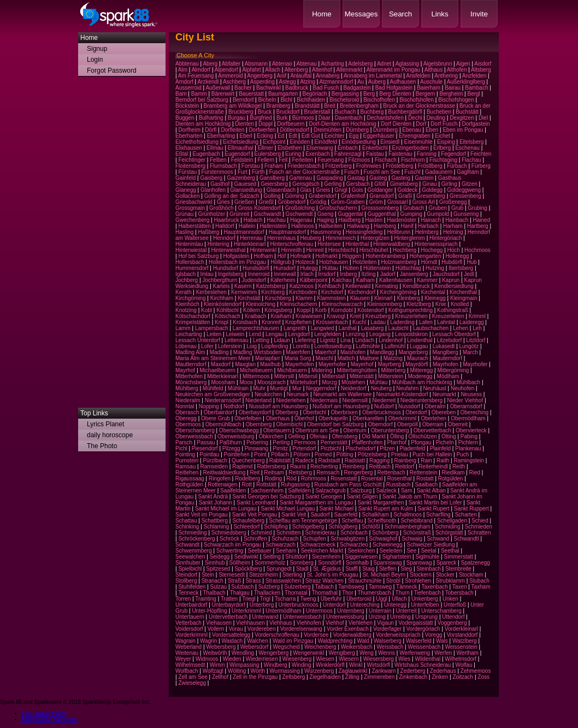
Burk (282, 118)
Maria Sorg (298, 358)
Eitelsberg (471, 142)
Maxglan (245, 364)
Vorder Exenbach (348, 629)
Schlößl (371, 527)
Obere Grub (216, 418)
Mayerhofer (332, 364)
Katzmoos (302, 286)
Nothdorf (234, 406)
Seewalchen (190, 557)
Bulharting (211, 118)
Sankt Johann (216, 503)
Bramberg (278, 106)
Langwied (323, 328)
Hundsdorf (226, 268)
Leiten (214, 334)
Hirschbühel (374, 250)
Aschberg (234, 82)
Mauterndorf (447, 358)
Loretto (301, 346)
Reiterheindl (433, 466)
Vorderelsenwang (301, 629)
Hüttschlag (408, 268)
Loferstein (230, 346)
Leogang (380, 334)
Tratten (229, 599)
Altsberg (481, 70)
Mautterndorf (191, 364)
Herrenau (251, 238)
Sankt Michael (337, 509)
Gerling (333, 184)
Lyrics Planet (105, 424)
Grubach (414, 208)
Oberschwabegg (239, 430)
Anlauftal (301, 76)
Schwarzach (280, 545)
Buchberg (372, 112)
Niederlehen (291, 400)
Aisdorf (483, 64)
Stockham (471, 575)
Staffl (352, 569)
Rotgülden (451, 479)
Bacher (243, 88)
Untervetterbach (228, 617)
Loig (252, 346)
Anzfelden (474, 76)
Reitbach (380, 466)
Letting (261, 340)
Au (361, 82)
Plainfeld (440, 448)
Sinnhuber (188, 563)
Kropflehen (298, 322)
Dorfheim (189, 130)
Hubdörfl (452, 262)
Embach (348, 148)
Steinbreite (458, 569)
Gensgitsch (306, 184)
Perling (281, 442)
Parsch (184, 442)
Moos (246, 382)
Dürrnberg (385, 130)
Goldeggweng (464, 190)
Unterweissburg (345, 617)
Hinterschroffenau (291, 244)
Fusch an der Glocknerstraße (304, 172)
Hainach (431, 220)
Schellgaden (452, 521)
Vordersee (316, 635)
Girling (449, 184)
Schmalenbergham (408, 527)
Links (440, 14)
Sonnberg (301, 563)
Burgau (237, 118)
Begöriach (315, 94)
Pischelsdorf (361, 448)
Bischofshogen (456, 100)
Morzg (329, 382)
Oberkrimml (403, 418)
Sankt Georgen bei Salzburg (267, 497)
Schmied (261, 533)
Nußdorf (384, 406)
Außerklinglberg (466, 82)
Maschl (325, 358)
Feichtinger (191, 160)
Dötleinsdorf (294, 130)
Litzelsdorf (450, 340)
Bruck (265, 112)
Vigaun (385, 623)
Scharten (466, 515)
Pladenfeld (412, 448)
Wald (363, 641)
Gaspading (329, 178)
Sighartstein (396, 557)
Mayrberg (390, 364)
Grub (457, 208)
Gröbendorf (292, 202)
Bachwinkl (269, 88)
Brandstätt (307, 106)
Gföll (380, 184)
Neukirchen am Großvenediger (213, 394)
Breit (330, 106)
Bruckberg (241, 112)
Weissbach (390, 647)
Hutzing (435, 268)
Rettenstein (424, 472)
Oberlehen (433, 418)
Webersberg (221, 647)
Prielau (400, 454)
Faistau (375, 154)
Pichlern (468, 442)
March (470, 352)
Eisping (446, 142)
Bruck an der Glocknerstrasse (419, 106)
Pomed (323, 454)
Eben (432, 130)
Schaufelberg (248, 521)
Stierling (292, 575)
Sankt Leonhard (256, 503)
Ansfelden (418, 76)
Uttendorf (453, 617)
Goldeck (407, 190)
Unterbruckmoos (298, 605)
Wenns (387, 653)
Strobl (393, 581)
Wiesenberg (297, 659)
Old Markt (373, 436)
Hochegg (432, 250)
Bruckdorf (288, 112)
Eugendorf (237, 154)
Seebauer (259, 551)
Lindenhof (391, 340)
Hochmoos (477, 250)
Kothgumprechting (411, 310)
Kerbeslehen (211, 292)
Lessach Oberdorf (454, 334)
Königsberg (278, 310)
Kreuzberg (378, 316)
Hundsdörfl (256, 268)
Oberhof (304, 418)
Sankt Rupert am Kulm (386, 509)
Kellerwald (358, 286)
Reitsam (274, 472)
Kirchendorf (361, 292)
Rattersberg (272, 466)
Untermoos (319, 611)
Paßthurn (231, 442)
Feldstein (242, 160)
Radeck (304, 460)
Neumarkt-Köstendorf (402, 394)
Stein (208, 575)
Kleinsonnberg (385, 304)
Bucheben (439, 112)
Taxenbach (434, 587)
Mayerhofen (300, 364)
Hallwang (358, 226)
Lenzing (355, 334)
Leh (477, 328)
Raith (443, 460)
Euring (293, 154)
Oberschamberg (195, 430)
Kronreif (271, 322)
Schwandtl (466, 539)
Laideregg (471, 322)
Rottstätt (266, 485)
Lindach (365, 340)
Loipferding (275, 346)
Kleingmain (464, 298)
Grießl (266, 202)
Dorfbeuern (291, 124)
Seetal (428, 551)
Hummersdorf (192, 268)
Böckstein (187, 106)
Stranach (213, 581)
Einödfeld (326, 142)
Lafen (426, 322)
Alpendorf (226, 70)
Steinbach (428, 569)
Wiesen (325, 659)
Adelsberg (360, 64)
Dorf (421, 124)
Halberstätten (194, 226)
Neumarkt (444, 394)
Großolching (300, 208)
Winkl (356, 665)
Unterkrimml (246, 611)
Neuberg (381, 388)
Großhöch (221, 208)
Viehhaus (281, 623)
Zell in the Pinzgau (255, 677)
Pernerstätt (334, 442)
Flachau (471, 160)
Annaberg (328, 76)
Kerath (183, 292)
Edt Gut (311, 136)
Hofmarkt (326, 256)
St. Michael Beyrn (384, 575)
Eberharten (189, 136)
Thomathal (325, 593)
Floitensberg (190, 166)
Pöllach (280, 454)
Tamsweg (380, 587)
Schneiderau (321, 533)
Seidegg (220, 557)
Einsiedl (390, 142)
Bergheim (452, 94)
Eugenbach (207, 154)
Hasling (184, 232)
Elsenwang (320, 148)
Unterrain (380, 611)
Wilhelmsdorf (461, 659)
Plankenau (468, 448)
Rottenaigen (222, 485)
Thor (348, 593)
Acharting (332, 64)
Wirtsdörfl (379, 665)
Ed (281, 136)
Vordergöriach (423, 629)
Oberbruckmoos (382, 412)
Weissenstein (461, 647)
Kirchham (222, 298)
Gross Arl (424, 202)
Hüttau (330, 268)
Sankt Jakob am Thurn (410, 497)
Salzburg (361, 491)
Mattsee (369, 358)
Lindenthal (420, 340)
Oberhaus (278, 418)
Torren (183, 599)
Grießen (244, 202)
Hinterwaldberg (391, 244)
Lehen (461, 328)
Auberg (377, 82)
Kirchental (433, 292)
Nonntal (185, 406)
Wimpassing (244, 665)
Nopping (209, 406)
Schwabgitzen (347, 539)
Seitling (272, 557)
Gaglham (468, 172)
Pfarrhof (397, 442)
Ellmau (215, 148)
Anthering (446, 76)
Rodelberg (247, 479)
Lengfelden (328, 334)
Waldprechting (335, 641)
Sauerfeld (346, 515)
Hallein (247, 226)
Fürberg (481, 166)
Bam (181, 94)
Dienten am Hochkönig (203, 124)
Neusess (471, 394)
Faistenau (400, 154)
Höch (454, 250)
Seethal (450, 551)
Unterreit (406, 611)
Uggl (382, 599)
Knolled (460, 304)
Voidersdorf (189, 629)
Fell (283, 160)
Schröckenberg (196, 539)
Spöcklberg (248, 569)
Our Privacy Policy (44, 714)
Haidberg (350, 220)
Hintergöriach (446, 238)
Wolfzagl (213, 671)
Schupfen (315, 539)
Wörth (258, 671)
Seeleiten (391, 551)
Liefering (305, 340)
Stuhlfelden (192, 587)
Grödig (318, 202)
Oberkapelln (333, 418)
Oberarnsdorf (466, 406)
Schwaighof (383, 539)
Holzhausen (334, 262)
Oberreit (458, 424)
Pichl (181, 448)
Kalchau (342, 280)
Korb (321, 310)
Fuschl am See (382, 172)
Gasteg (378, 178)
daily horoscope (110, 435)
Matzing (393, 358)
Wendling (243, 653)
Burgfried (261, 118)
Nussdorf (409, 406)
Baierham (429, 88)
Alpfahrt (251, 70)
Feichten (481, 154)
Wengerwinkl (308, 653)
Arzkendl (208, 82)
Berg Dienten (395, 94)
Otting (449, 436)
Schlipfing (276, 527)
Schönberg (385, 533)
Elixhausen (189, 148)
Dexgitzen (462, 118)
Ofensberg (345, 436)
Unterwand (265, 617)
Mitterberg (393, 370)
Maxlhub (270, 364)
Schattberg (215, 521)
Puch (463, 454)
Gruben (437, 208)
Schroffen (255, 539)
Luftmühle (368, 346)
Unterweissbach (302, 617)
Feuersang (331, 160)
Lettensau (237, 340)
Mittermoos (256, 376)
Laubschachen (431, 328)
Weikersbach (357, 647)
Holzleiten (364, 262)
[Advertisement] (122, 245)
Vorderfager (387, 629)
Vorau (235, 629)
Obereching (474, 412)
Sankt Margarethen (381, 503)
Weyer (183, 659)
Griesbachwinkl (194, 202)
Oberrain (433, 424)
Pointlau (209, 454)
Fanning (427, 154)
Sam (407, 491)
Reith (459, 466)
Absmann (256, 64)
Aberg (210, 64)
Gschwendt (299, 214)
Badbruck (297, 88)
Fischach (386, 160)
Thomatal (296, 593)
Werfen (443, 653)
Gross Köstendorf (259, 208)
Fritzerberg (338, 166)
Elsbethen (290, 148)
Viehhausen (250, 623)
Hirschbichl (342, 250)
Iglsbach (185, 274)
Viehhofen (309, 623)
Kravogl (336, 316)
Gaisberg (211, 178)
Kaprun (451, 280)
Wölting (237, 671)
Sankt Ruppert (471, 509)
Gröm (376, 202)
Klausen (360, 298)
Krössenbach (332, 322)
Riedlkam (453, 472)
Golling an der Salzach (232, 196)
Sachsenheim (267, 491)
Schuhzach (285, 539)
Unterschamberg (441, 611)
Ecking (265, 136)
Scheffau (352, 521)
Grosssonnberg (380, 208)
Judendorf (253, 280)
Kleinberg (408, 298)
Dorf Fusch (444, 124)
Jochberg (187, 280)
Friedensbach (304, 166)
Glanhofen (213, 190)
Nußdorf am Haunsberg (341, 406)
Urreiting (400, 617)
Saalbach (426, 485)
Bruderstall (317, 112)
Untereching (365, 605)
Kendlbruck (416, 286)
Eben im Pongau (463, 130)
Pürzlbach (215, 460)
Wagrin (208, 641)
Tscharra (285, 599)
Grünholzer (212, 214)
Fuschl (412, 172)
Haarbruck (226, 220)
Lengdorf (299, 334)
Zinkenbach (413, 677)
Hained (482, 220)
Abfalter (231, 64)
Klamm (304, 298)
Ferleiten (303, 160)
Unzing (377, 617)
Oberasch (187, 412)
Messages (361, 14)
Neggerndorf (321, 388)
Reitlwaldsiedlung (224, 472)
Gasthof (220, 184)
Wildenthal (427, 659)
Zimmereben (379, 677)
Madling (219, 352)
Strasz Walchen (325, 581)
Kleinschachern (298, 304)
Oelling (296, 436)
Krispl (222, 322)
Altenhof (322, 70)
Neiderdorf (354, 388)
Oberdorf (416, 412)
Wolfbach (187, 671)
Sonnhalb (357, 563)
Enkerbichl (375, 148)
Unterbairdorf (191, 605)
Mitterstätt (362, 376)
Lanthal (348, 328)
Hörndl (429, 262)
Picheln (445, 442)
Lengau (275, 334)
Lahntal (446, 322)
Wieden (232, 659)
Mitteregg (422, 370)
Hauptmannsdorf (244, 232)
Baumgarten (283, 94)
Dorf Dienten (396, 124)
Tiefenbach (427, 593)
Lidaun (282, 340)
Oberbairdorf (219, 412)
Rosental (372, 479)
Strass (253, 581)
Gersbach (358, 184)
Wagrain (185, 641)
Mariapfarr (268, 358)
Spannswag (387, 563)
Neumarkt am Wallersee (342, 394)
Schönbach (354, 533)
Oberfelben (248, 418)
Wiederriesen (262, 659)
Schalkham (376, 515)
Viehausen (219, 623)
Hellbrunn (399, 232)
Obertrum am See (317, 430)
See (411, 551)
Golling (272, 196)
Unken (450, 599)
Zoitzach (463, 677)
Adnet (384, 64)
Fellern (266, 160)
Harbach (428, 226)
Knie (441, 304)
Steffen (388, 569)
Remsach (328, 472)
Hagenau (301, 220)
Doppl (266, 124)
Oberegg (186, 418)
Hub (471, 262)
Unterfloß (455, 605)
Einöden (300, 142)
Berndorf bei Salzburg (202, 100)
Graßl (405, 196)
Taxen (460, 587)
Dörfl (211, 130)
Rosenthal (400, 479)
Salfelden (299, 491)
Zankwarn (384, 671)
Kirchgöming (191, 298)
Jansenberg (414, 274)
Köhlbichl (228, 310)
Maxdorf (221, 364)
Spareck (447, 563)
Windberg (276, 665)
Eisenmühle (418, 142)
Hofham (263, 256)
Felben (218, 160)
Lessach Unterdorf (198, 340)
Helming (453, 232)
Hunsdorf (285, 268)
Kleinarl (383, 298)
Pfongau (421, 442)
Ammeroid (231, 76)
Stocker (445, 575)
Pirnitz (280, 448)
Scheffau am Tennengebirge (303, 521)
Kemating (386, 286)
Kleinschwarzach (342, 304)
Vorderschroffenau (277, 635)
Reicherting (324, 466)
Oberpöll (408, 424)
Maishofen (353, 352)
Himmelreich (341, 238)
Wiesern (349, 659)
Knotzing (186, 310)
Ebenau (411, 130)
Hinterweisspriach (436, 244)
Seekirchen (361, 551)
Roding (273, 479)
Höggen (352, 256)
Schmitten (288, 533)
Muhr (259, 388)
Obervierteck (471, 430)
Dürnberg (357, 130)
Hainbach (457, 220)
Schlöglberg (343, 527)
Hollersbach (190, 262)
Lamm (183, 328)
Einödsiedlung (359, 142)
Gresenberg (431, 196)
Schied (480, 521)
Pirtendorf (304, 448)
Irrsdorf (327, 274)
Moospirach (272, 382)
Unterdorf (334, 605)
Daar (325, 118)
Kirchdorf (332, 292)
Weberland (188, 647)
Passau (206, 442)
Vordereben (262, 629)
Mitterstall (334, 376)
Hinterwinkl (263, 250)
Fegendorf (453, 154)
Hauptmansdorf (287, 232)
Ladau (378, 322)
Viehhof (335, 623)
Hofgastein (236, 256)
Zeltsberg (294, 677)
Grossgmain (190, 208)
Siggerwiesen (361, 557)
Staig (368, 569)
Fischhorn (413, 160)
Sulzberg (269, 587)
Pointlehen (237, 454)
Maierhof (325, 352)
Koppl (304, 310)
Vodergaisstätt (415, 623)
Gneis (323, 190)
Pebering (257, 442)
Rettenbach (391, 472)
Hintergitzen (375, 238)
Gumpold (438, 214)
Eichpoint (274, 142)
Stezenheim (264, 575)
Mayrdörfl (417, 364)
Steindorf (186, 575)
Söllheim (240, 563)
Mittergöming (453, 370)
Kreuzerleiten (448, 316)
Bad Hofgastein (394, 88)
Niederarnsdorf (223, 400)
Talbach (325, 587)
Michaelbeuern (217, 370)
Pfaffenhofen (367, 442)
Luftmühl (395, 346)
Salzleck (387, 491)
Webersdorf (255, 647)
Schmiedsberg (229, 533)
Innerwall (285, 274)
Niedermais (324, 400)
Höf (282, 256)
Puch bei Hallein (432, 454)
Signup (97, 49)
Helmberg (426, 232)
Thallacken (267, 593)
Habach (253, 220)
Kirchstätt (249, 298)
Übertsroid (359, 599)
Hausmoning (326, 232)
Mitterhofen (189, 376)
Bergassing (345, 94)
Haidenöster (402, 220)
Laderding (402, 322)
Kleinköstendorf (223, 304)
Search (400, 14)
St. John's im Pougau (332, 575)
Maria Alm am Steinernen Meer (213, 358)
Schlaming (217, 527)
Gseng (325, 214)
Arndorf (184, 82)
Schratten (479, 533)
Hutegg (309, 268)
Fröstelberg (400, 166)
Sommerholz (270, 563)
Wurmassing (284, 671)
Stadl (302, 569)
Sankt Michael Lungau (288, 509)
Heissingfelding (364, 232)
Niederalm (188, 400)
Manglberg (445, 352)
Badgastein (357, 88)
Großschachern (338, 208)
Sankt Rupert (433, 509)
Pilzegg (231, 448)
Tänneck (406, 587)
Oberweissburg (236, 436)
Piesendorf (205, 448)
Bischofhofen (379, 100)
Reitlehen (187, 472)
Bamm (199, 94)
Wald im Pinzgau (293, 641)
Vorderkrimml (191, 635)
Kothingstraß (453, 310)
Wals (442, 641)
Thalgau (240, 593)
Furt (243, 172)
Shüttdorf (296, 557)
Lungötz (469, 346)
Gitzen (470, 184)
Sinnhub (215, 563)
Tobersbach (459, 593)
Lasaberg (373, 328)
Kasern (243, 286)
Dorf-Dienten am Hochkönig (342, 124)
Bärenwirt (223, 94)
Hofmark (300, 256)
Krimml (477, 316)
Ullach (399, 599)
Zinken (440, 677)
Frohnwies (369, 166)
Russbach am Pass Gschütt (348, 485)
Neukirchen (269, 394)
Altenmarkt (349, 70)
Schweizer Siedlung (431, 545)
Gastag (356, 178)
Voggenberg (452, 623)
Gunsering (466, 214)
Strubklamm (450, 581)
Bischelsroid (344, 100)
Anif (282, 76)
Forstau (251, 166)
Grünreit (239, 214)
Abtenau (307, 64)
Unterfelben (425, 605)
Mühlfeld (213, 388)
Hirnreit (315, 250)
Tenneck (188, 593)
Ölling (397, 436)
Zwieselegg (192, 683)
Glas (306, 190)
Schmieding (192, 533)
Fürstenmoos (217, 172)
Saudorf (320, 515)
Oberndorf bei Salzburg (335, 424)
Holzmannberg (399, 262)
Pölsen (302, 454)
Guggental (350, 214)
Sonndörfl (330, 563)
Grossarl (398, 202)
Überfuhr (331, 599)
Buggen (185, 118)
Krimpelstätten (193, 322)
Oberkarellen (368, 418)
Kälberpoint (314, 280)
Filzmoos (359, 160)
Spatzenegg (475, 563)
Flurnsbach (223, 166)
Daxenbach (349, 118)
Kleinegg (435, 298)
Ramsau (185, 466)
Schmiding (448, 527)
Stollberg (186, 581)
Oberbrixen (344, 412)
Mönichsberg (191, 382)
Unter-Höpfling (209, 611)
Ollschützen (423, 436)
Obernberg (259, 424)
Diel (483, 118)
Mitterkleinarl (223, 376)
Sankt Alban (431, 491)
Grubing (477, 208)
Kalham (365, 280)
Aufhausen (403, 82)
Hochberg (405, 250)
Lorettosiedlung (333, 346)
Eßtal (182, 154)
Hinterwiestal (191, 250)
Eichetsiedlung (241, 142)
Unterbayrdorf (229, 605)
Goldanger (381, 190)
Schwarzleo (354, 545)
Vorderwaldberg (352, 635)
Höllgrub (281, 262)
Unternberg (351, 611)
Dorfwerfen (262, 130)
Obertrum (355, 430)
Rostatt (425, 479)
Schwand (438, 539)
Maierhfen (298, 352)
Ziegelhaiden (325, 677)
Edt (293, 136)
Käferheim (283, 280)
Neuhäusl (435, 388)
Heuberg (311, 238)
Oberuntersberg (390, 430)
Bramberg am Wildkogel (233, 106)
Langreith (295, 328)
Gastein (424, 178)
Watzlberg (465, 641)
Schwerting (230, 551)
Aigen (463, 64)
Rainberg (406, 460)
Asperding (263, 82)
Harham (453, 226)
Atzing (308, 82)
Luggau (419, 346)
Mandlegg (382, 352)
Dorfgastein (476, 124)
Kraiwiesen (309, 316)
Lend (255, 334)
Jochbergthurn (220, 280)
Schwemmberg (194, 551)
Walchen (258, 641)
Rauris (298, 466)
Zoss (483, 677)
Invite (479, 14)
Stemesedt (232, 575)
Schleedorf (246, 527)
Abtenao (282, 64)
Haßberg (209, 232)
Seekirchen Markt (322, 551)
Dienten (244, 124)
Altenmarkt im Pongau (393, 70)
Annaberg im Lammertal (373, 76)
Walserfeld (419, 641)
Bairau (453, 88)
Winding (302, 665)
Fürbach (457, 166)
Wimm (217, 665)
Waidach (232, 641)
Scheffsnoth (382, 521)
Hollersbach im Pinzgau (237, 262)
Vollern (216, 629)
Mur (297, 388)
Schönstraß (417, 533)
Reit (255, 472)
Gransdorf (381, 196)
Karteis (222, 286)
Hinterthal (357, 244)
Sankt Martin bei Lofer (435, 503)
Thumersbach (374, 593)
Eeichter (335, 136)
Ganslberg (272, 178)
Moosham (223, 382)
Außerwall (217, 88)
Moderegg (420, 376)
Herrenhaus (281, 238)
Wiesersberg (379, 659)
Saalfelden (233, 491)
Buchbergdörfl (405, 112)
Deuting (436, 118)
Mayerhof (362, 364)
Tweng (308, 599)
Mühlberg (187, 388)
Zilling (352, 677)
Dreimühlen (328, 130)
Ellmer (266, 148)
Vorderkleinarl (461, 629)
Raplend (242, 466)
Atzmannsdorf (337, 82)
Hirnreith (291, 250)
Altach (273, 70)
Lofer (207, 346)
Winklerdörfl (330, 665)
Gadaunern (439, 172)
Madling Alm (190, 352)
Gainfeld (185, 178)
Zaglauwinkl (353, 671)
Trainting (206, 599)
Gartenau (300, 178)
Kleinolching (261, 304)
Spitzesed (218, 569)
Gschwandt (267, 214)
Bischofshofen (417, 100)
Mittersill (284, 376)
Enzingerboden (411, 148)
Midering (322, 370)
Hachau (276, 220)
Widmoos (207, 659)
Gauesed (246, 184)
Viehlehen (361, 623)
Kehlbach (329, 286)
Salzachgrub (331, 491)
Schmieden (479, 527)
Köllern (252, 310)
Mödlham (448, 376)
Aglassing (407, 64)
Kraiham (281, 316)
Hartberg (478, 226)
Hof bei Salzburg (198, 256)
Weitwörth (215, 653)
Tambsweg (351, 587)
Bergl (473, 94)
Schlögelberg (308, 527)
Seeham (286, 551)
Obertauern (277, 430)
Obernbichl (290, 424)
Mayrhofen (446, 364)
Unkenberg (425, 599)
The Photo (102, 446)
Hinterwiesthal (228, 250)
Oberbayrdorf (255, 412)
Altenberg (296, 70)
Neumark (298, 394)
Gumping (412, 214)
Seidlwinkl (246, 557)
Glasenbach (281, 190)
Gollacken (187, 196)
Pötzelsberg (372, 454)
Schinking (187, 527)
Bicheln (267, 100)
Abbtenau (187, 64)
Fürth (258, 172)
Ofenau (319, 436)
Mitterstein (391, 376)
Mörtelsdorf (304, 382)
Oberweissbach (194, 436)
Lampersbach (212, 328)
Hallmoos (303, 226)
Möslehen (353, 382)
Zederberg (413, 671)
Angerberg (260, 76)
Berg (369, 94)
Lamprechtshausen (256, 328)
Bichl (286, 100)
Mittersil (308, 376)
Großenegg (453, 202)
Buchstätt (467, 112)
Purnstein (187, 460)
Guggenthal (382, 214)
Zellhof (220, 677)
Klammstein (331, 298)
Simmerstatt (459, 557)
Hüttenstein (377, 268)
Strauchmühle (365, 581)
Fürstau (187, 172)
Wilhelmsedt (190, 665)
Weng (367, 653)
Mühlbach (468, 382)
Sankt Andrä (213, 497)
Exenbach (317, 154)
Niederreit (384, 400)
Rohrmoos (314, 479)
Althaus (433, 70)
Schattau (186, 521)
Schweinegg (387, 545)
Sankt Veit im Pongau (202, 515)
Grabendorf (323, 196)
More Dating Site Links (49, 720)
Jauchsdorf (446, 274)
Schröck (229, 539)
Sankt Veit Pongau (255, 515)
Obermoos (188, 424)
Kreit (355, 316)
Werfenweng (415, 653)
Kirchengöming (399, 292)
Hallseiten (331, 226)
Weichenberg (320, 647)
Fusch (352, 172)
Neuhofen (462, 388)
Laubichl (399, 328)
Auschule (431, 82)
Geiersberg (274, 184)
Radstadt (329, 460)
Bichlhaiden (311, 100)
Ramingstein (469, 460)
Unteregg (395, 605)
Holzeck (305, 262)
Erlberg (442, 148)
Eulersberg (268, 154)
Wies (404, 659)
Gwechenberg (192, 220)
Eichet (443, 136)
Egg (354, 136)
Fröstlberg (430, 166)
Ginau (430, 184)
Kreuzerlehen (411, 316)
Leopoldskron (411, 334)
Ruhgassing (295, 485)
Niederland (258, 400)
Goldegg (432, 190)
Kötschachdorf (193, 316)
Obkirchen (272, 436)
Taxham (480, 587)
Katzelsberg (271, 286)
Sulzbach (242, 587)
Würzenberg (319, 671)
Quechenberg (248, 460)
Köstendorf (370, 310)
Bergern (426, 94)
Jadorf (388, 274)
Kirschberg (278, 298)
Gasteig (401, 178)
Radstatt (355, 460)
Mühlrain (238, 388)
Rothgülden (189, 485)
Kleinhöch (187, 304)
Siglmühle (427, 557)
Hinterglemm (409, 238)
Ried (474, 472)
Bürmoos (303, 118)
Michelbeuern (256, 370)
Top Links (94, 413)
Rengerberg (359, 472)
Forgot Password (112, 71)
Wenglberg (342, 653)
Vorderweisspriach (398, 635)
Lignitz (328, 340)
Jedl (469, 274)
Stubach (479, 581)
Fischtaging (443, 160)
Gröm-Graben (348, 202)
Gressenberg (465, 196)
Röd (291, 479)
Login (95, 60)
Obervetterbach (432, 430)
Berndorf (243, 100)
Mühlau (379, 382)
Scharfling (438, 515)
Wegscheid (286, 647)
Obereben (444, 412)
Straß (234, 581)
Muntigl (279, 388)
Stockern (420, 575)
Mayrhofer (475, 364)
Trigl (265, 599)
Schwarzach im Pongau (232, 545)
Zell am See (193, 677)
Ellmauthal (241, 148)
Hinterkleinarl (250, 244)
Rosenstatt (344, 479)
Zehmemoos (476, 671)
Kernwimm (244, 292)
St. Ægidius (327, 569)
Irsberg (348, 274)
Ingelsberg (231, 274)
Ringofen (220, 479)
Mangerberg (413, 352)
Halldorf (225, 226)
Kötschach (228, 316)
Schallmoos (408, 515)
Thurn (403, 593)
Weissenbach (424, 647)
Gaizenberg (241, 178)
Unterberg (262, 605)
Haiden (374, 220)
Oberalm (435, 406)
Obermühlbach (223, 424)
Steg (407, 569)
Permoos (305, 442)
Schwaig (412, 539)
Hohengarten (426, 256)
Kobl (207, 310)
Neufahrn (407, 388)
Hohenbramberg (385, 256)
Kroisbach (245, 322)
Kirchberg (273, 292)
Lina (346, 340)
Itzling (368, 274)
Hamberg (385, 226)
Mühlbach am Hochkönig (422, 382)
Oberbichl (314, 412)
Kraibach (255, 316)
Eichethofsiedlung (197, 142)
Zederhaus (443, 671)
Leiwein (235, 334)
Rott (246, 485)
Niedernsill (355, 400)
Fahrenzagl (348, 154)
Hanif (407, 226)
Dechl (415, 118)
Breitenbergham (359, 106)
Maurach (418, 358)
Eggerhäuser (379, 136)
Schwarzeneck (318, 545)
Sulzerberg (297, 587)
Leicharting (189, 334)
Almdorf (201, 70)
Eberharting (221, 136)
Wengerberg (273, 653)
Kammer (427, 280)
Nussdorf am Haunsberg (279, 406)
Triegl (249, 599)
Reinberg (354, 466)
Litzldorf (476, 340)
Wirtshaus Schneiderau (423, 665)
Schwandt (187, 545)
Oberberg (287, 412)
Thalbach (214, 593)
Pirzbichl (331, 448)
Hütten (350, 268)
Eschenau (467, 148)
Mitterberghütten (356, 370)
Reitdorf (405, 466)
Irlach (307, 274)
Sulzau (219, 587)
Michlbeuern (292, 370)
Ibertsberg (461, 268)
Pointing (185, 454)
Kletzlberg (418, 304)
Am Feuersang (196, 76)
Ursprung (426, 617)
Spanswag (419, 563)
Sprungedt (279, 569)
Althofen (457, 70)
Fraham (274, 166)
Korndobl (342, 310)
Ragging (379, 460)
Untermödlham (284, 611)
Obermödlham (468, 418)
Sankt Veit (294, 515)
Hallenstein (273, 226)
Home (322, 14)
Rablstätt (280, 460)
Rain (426, 460)
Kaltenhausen (396, 280)
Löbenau (186, 346)
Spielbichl (190, 569)
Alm (183, 70)
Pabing (469, 436)
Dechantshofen (385, 118)
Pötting (345, 454)
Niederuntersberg (421, 400)
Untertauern (190, 617)
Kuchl (359, 322)
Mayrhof (185, 370)
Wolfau (464, 665)
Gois (358, 190)
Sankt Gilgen (362, 497)
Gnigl (341, 190)
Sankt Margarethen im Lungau (317, 503)
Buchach (345, 112)
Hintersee (329, 244)
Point (260, 454)
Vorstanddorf (462, 635)
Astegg (287, 82)
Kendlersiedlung (454, 286)
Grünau (184, 214)
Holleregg (458, 256)
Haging (326, 220)
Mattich (346, 358)
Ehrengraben (415, 136)
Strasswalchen (283, 581)
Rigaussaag (190, 479)
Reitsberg (300, 472)
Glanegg (186, 190)
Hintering (219, 244)
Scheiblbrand (416, 521)
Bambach (476, 88)
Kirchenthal (463, 292)
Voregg (434, 635)
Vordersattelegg (231, 635)
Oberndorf (381, 424)
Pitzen (387, 448)
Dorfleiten (232, 130)
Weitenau (187, 653)
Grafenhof (353, 196)
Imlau (207, 274)
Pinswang (256, 448)
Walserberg (388, 641)
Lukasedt (444, 346)
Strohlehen (418, 581)
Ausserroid (188, 88)
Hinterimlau (189, 244)
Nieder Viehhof (465, 400)
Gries (223, 202)
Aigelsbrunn (438, 64)
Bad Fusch (326, 88)
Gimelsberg (404, 184)
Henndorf (224, 238)
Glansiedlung (246, 190)
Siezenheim (326, 557)
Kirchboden (303, 292)
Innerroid (259, 274)
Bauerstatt (251, 94)
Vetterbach (188, 623)
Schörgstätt (449, 533)
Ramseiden (214, 466)
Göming (295, 196)
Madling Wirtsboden (257, 352)
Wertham (467, 653)
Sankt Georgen (324, 497)
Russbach (398, 485)
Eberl (246, 136)
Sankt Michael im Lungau (226, 509)
